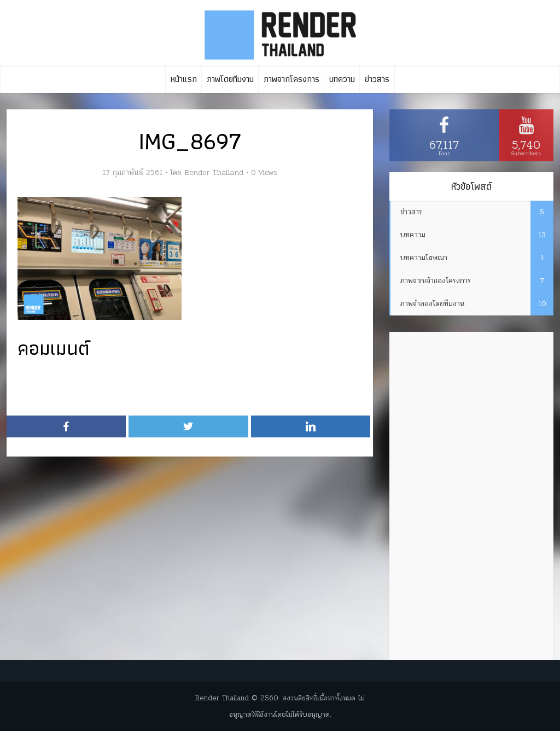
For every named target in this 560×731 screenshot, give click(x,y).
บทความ (342, 79)
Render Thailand (214, 173)
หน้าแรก (184, 79)
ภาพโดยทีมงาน (230, 79)
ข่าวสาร (377, 79)
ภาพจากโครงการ (291, 79)
